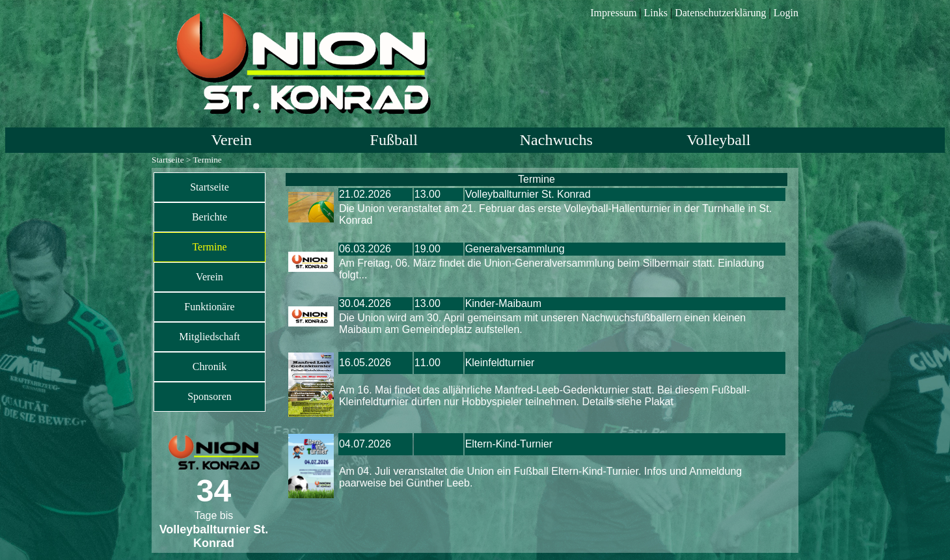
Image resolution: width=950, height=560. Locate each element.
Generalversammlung (515, 249)
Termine (209, 247)
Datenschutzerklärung (720, 13)
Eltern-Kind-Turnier (509, 444)
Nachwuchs (556, 140)
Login (786, 13)
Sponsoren (210, 396)
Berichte (210, 217)
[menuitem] (210, 187)
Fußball (394, 140)
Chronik (210, 367)
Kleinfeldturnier (500, 363)
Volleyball (718, 140)
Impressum (613, 13)
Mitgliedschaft (209, 337)
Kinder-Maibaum (503, 303)
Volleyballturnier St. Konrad (528, 194)
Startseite (168, 160)
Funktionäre (209, 307)
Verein (231, 140)
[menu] (210, 292)
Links (656, 13)
